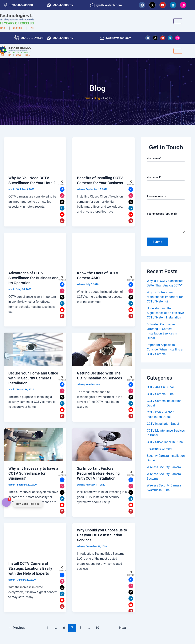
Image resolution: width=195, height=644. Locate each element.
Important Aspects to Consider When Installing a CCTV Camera (165, 349)
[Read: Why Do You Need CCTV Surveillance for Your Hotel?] (34, 154)
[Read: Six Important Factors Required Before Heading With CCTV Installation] (102, 445)
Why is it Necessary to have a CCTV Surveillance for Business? (33, 473)
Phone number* (166, 201)
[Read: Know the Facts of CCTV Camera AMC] (102, 249)
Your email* (166, 182)
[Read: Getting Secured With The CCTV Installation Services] (102, 349)
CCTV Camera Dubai (161, 394)
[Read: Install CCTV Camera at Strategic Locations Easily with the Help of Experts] (34, 540)
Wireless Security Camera (164, 467)
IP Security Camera (160, 449)
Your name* (166, 163)
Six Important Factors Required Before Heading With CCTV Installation (98, 473)
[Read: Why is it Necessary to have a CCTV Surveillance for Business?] (34, 445)
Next (125, 628)
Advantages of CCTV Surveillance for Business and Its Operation (33, 278)
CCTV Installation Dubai (163, 424)
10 (97, 628)
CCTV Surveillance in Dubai (165, 442)
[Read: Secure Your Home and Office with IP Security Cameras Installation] (34, 349)
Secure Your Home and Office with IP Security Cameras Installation (33, 378)
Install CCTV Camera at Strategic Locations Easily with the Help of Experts (30, 568)
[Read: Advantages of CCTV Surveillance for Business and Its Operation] (34, 249)
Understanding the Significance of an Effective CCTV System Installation (165, 313)
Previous (17, 628)
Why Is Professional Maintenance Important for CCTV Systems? (165, 297)
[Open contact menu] (6, 503)
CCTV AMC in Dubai (160, 387)
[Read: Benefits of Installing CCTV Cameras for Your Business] (102, 154)
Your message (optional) (166, 223)
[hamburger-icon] (178, 21)
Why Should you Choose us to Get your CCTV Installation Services (102, 535)
